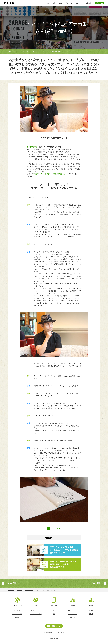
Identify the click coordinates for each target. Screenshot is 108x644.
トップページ (11, 51)
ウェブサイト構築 (17, 614)
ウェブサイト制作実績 (36, 614)
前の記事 (12, 583)
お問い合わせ (99, 3)
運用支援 (17, 618)
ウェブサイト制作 (50, 3)
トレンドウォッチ (73, 614)
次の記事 (96, 583)
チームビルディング (17, 610)
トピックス (79, 3)
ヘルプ (55, 633)
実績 (60, 3)
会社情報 (88, 3)
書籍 (54, 614)
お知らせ (73, 618)
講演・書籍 (69, 3)
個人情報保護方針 (48, 633)
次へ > (59, 528)
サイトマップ (61, 633)
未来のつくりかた (32, 51)
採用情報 (91, 614)
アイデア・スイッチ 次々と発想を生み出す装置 (49, 174)
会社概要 (91, 610)
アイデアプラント (33, 147)
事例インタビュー (36, 610)
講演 (54, 610)
